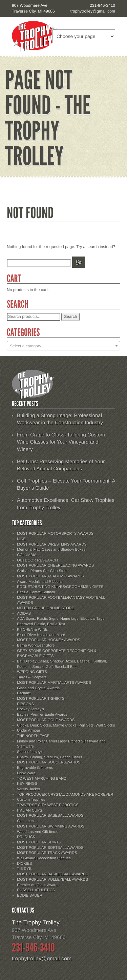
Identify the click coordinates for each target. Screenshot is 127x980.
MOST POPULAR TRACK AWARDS (47, 853)
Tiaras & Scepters (32, 677)
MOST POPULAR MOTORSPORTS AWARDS (55, 534)
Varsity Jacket (28, 789)
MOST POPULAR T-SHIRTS (41, 699)
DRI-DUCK (26, 837)
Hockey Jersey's (30, 709)
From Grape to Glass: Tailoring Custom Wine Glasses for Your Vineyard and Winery (61, 442)
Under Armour (28, 731)
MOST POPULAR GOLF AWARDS (46, 720)
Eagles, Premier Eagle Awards (42, 715)
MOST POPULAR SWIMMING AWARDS (51, 826)
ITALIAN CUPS (29, 811)
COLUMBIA (27, 555)
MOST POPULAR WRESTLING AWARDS (52, 545)
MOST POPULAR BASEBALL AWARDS (50, 816)
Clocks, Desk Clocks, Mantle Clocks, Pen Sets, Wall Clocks (66, 726)
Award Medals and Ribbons (40, 582)
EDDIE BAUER (30, 896)
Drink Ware (26, 773)
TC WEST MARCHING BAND (42, 779)
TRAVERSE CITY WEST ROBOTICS (48, 805)
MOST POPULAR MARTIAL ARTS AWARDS (54, 683)
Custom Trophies (31, 800)
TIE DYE (24, 869)
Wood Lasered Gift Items (37, 832)
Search (70, 317)
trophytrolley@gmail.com (93, 11)
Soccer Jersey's (30, 752)
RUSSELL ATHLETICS (36, 890)
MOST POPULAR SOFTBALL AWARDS (50, 848)
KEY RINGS (27, 784)
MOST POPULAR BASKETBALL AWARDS (52, 874)
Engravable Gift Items (35, 768)
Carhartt (24, 693)
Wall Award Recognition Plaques (44, 858)
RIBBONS (25, 704)
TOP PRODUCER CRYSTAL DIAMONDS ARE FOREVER (65, 795)
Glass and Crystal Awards (38, 688)
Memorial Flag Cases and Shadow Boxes (51, 550)
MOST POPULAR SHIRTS (39, 842)
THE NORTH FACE (33, 736)
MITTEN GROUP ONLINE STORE (46, 608)
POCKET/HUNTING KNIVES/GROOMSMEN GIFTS (60, 587)
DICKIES (24, 864)
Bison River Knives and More (41, 635)
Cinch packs (27, 821)
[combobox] (63, 346)
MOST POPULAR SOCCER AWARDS (49, 762)
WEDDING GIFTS (32, 672)
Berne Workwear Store (36, 646)
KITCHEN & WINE (32, 630)
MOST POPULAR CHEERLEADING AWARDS (55, 566)
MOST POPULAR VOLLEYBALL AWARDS (52, 880)
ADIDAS (24, 614)
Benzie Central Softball (36, 592)
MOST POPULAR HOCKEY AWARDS (48, 640)
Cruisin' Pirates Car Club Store (42, 571)
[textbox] (63, 346)
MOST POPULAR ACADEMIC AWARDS (50, 576)
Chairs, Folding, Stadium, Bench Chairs (50, 757)
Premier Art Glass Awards (38, 885)
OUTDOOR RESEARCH (37, 560)
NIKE (21, 539)
